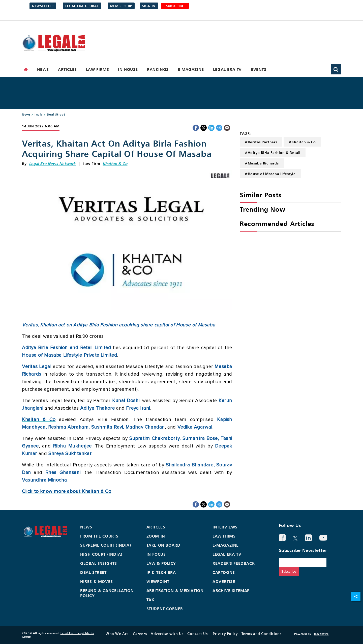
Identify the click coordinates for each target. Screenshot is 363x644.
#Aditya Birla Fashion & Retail (273, 152)
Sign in (149, 6)
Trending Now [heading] (262, 209)
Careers (140, 634)
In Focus (156, 554)
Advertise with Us (167, 634)
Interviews (225, 527)
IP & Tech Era (161, 572)
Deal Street (56, 114)
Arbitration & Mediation (175, 591)
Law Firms (97, 69)
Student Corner (165, 609)
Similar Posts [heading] (261, 195)
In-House (128, 69)
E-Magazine (191, 69)
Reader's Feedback (234, 563)
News (43, 69)
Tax (150, 600)
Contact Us (197, 634)
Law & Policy (161, 563)
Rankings (158, 69)
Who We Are (117, 634)
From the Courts (99, 536)
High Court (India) (101, 554)
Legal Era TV (227, 69)
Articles (67, 69)
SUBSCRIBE (175, 6)
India (39, 114)
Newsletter (43, 6)
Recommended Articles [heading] (277, 224)
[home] (26, 69)
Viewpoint (158, 581)
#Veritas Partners (261, 142)
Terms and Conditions (261, 634)
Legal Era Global (82, 6)
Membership (121, 6)
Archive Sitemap (231, 591)
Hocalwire (321, 634)
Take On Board (163, 545)
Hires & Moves (97, 581)
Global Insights (99, 563)
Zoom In (156, 536)
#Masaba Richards (262, 163)
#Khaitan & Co (302, 142)
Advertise (224, 581)
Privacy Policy (225, 634)
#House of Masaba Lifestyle (270, 174)
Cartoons (224, 572)
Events (259, 69)
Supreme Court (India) (106, 545)
